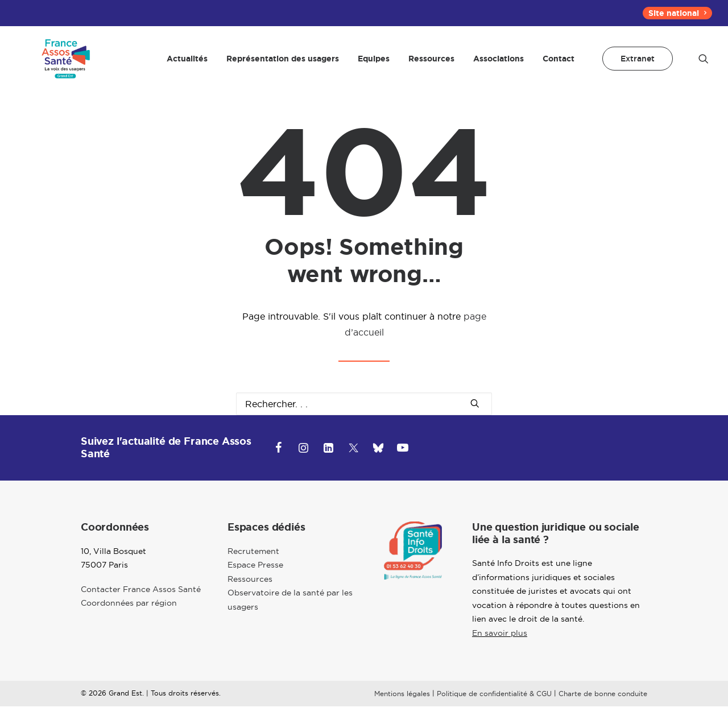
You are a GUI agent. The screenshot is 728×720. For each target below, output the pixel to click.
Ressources (431, 65)
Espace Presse (255, 579)
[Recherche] (364, 417)
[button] (704, 65)
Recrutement (253, 565)
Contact (559, 65)
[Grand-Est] (62, 65)
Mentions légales (402, 708)
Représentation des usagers (283, 65)
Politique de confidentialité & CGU (494, 708)
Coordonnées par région (129, 617)
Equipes (374, 65)
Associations (499, 65)
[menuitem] (677, 13)
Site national (677, 13)
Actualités (187, 65)
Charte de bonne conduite (603, 708)
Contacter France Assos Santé (141, 603)
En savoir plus (500, 647)
